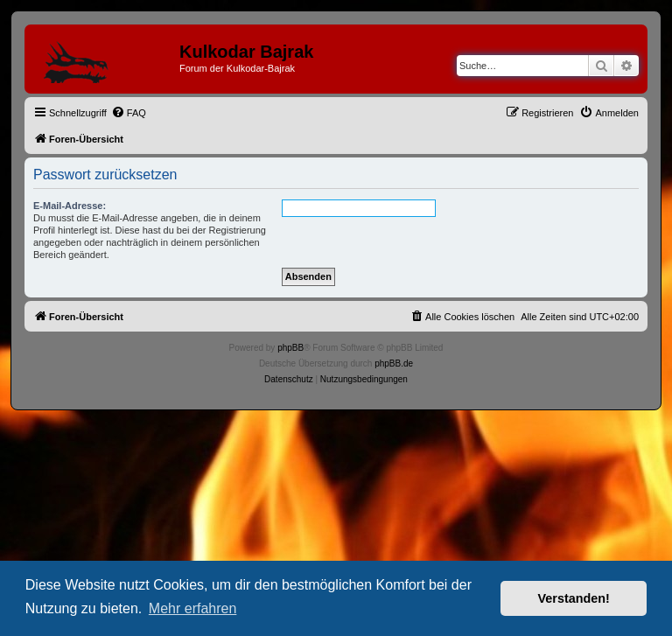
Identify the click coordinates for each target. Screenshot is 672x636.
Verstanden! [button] (574, 598)
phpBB (290, 348)
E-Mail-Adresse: (70, 206)
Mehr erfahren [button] (193, 608)
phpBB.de (394, 363)
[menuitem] (129, 113)
